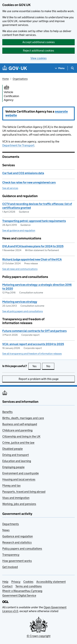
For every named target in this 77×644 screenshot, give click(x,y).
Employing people (13, 467)
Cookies (28, 582)
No (50, 366)
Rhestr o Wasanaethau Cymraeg (22, 591)
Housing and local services (19, 479)
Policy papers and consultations (22, 549)
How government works (17, 561)
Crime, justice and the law (18, 443)
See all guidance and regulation (19, 230)
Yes (36, 366)
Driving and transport (16, 455)
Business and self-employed (20, 424)
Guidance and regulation (18, 536)
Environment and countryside (21, 473)
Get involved (10, 567)
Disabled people (13, 449)
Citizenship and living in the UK (21, 436)
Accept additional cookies (39, 42)
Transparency (11, 555)
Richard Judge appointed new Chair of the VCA (32, 259)
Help (5, 582)
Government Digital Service (19, 595)
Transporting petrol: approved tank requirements (34, 221)
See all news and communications (20, 269)
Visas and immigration (16, 498)
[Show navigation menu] (60, 68)
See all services (10, 188)
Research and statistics (17, 542)
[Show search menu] (72, 68)
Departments (11, 524)
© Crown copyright (39, 636)
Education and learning (17, 461)
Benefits (7, 412)
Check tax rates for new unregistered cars (29, 182)
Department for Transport (18, 145)
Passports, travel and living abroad (24, 492)
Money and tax (11, 485)
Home (5, 79)
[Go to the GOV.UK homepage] (15, 68)
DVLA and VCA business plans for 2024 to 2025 (33, 246)
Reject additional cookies (38, 51)
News (6, 530)
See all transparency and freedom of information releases (32, 354)
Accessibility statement (51, 582)
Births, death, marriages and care (23, 418)
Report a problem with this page (39, 379)
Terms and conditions (29, 586)
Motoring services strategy (20, 302)
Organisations (20, 79)
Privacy (16, 582)
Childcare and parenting (17, 430)
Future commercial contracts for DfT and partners (34, 331)
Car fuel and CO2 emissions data (23, 173)
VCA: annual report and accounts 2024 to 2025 (33, 344)
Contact (7, 586)
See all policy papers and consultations (23, 311)
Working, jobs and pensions (19, 504)
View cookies (39, 58)
